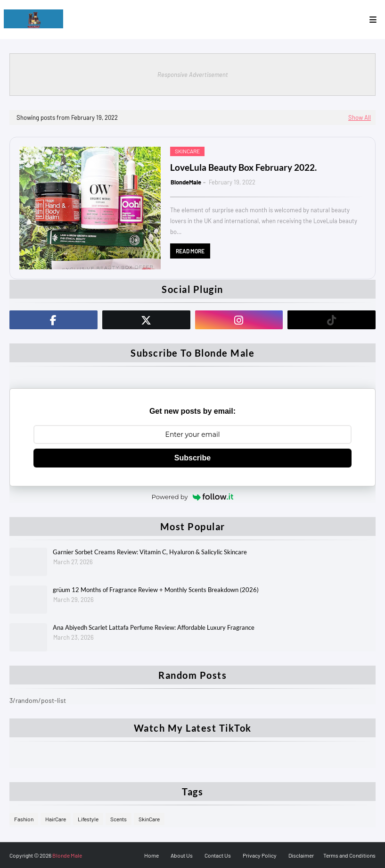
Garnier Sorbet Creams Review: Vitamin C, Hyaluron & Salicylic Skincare (150, 552)
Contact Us (218, 855)
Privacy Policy (260, 855)
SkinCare (149, 819)
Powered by (193, 497)
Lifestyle (88, 819)
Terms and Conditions (349, 855)
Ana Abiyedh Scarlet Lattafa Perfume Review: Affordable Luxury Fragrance (154, 627)
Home (152, 855)
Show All (360, 117)
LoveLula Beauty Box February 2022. (243, 167)
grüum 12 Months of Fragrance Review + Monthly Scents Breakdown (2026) (156, 590)
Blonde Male (67, 855)
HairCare (56, 819)
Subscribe (192, 458)
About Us (182, 855)
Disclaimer (301, 855)
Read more (190, 251)
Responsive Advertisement (193, 75)
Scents (119, 819)
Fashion (24, 819)
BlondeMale (186, 182)
